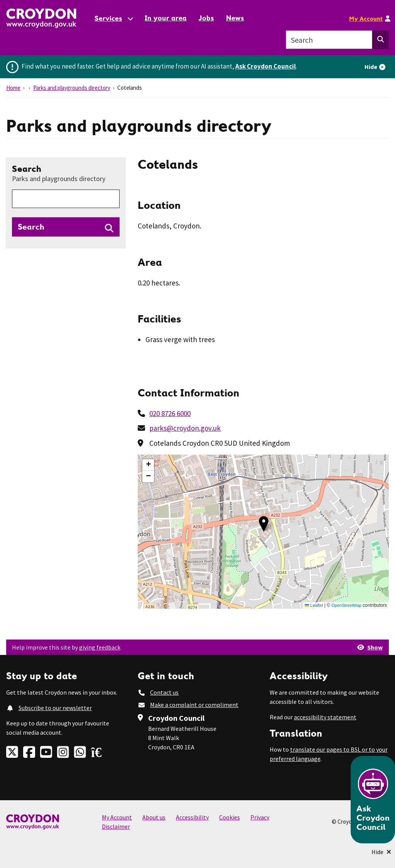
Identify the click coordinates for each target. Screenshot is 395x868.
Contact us (164, 692)
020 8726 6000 (170, 413)
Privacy (260, 817)
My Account (366, 18)
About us (154, 817)
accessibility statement (325, 717)
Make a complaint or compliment (194, 705)
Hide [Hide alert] (371, 67)
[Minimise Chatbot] (381, 852)
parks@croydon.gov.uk (185, 428)
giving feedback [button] (100, 647)
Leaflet (314, 605)
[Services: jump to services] (113, 18)
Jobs (206, 18)
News (235, 18)
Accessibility (192, 817)
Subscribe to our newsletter (55, 708)
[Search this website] (381, 40)
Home (13, 88)
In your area (166, 18)
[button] (264, 524)
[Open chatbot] (373, 800)
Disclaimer (116, 826)
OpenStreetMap (346, 605)
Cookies (230, 817)
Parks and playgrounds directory (72, 88)
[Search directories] (66, 227)
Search (59, 173)
